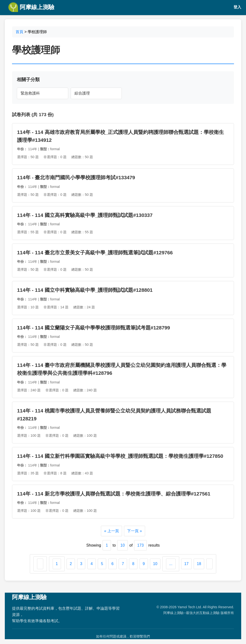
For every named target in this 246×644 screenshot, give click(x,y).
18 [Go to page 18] (199, 564)
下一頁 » (134, 531)
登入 (237, 7)
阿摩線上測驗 (31, 7)
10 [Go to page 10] (155, 564)
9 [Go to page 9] (144, 564)
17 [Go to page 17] (186, 564)
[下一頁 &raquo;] (209, 564)
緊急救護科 (30, 93)
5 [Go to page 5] (102, 564)
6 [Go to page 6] (113, 564)
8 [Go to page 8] (133, 564)
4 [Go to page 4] (92, 564)
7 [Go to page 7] (123, 564)
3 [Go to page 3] (81, 564)
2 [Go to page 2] (71, 564)
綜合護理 (82, 93)
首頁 (19, 32)
